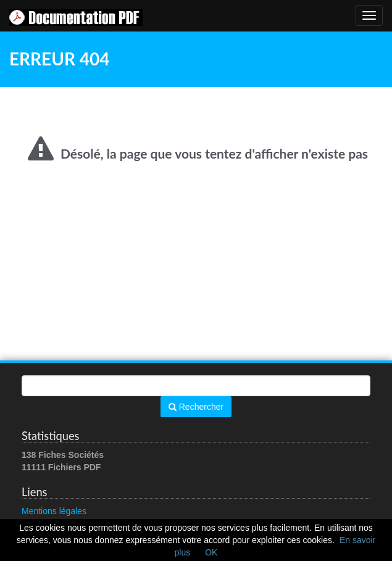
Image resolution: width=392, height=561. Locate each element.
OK (211, 552)
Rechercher (196, 407)
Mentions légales (54, 511)
